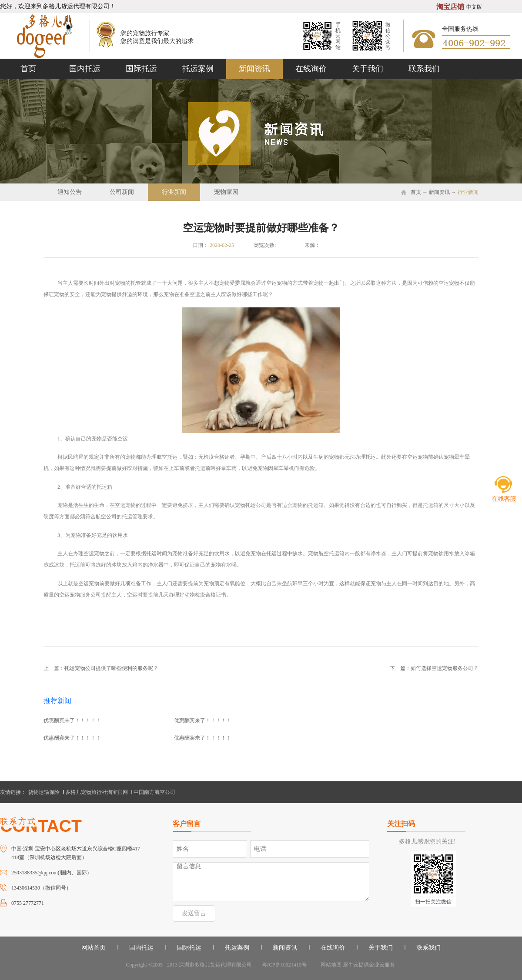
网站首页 (94, 948)
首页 (28, 69)
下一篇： (434, 668)
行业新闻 (468, 192)
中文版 (474, 7)
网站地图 (330, 965)
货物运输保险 (44, 792)
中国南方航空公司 (154, 792)
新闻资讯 (439, 192)
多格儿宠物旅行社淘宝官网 (97, 792)
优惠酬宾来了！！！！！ (72, 720)
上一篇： (101, 668)
